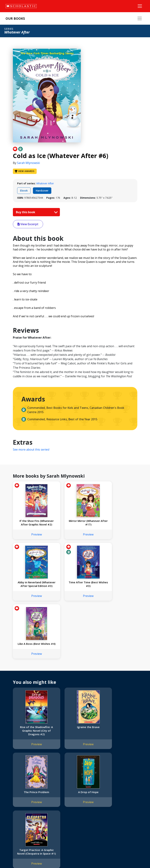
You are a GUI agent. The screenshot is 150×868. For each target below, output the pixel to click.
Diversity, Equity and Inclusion (24, 805)
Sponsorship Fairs (17, 818)
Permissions (56, 796)
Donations (13, 814)
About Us (12, 792)
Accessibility (13, 809)
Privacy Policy (26, 857)
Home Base (92, 792)
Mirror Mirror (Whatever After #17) (75, 523)
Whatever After (45, 183)
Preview (32, 538)
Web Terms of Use (48, 857)
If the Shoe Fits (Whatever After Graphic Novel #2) (32, 524)
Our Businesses (15, 801)
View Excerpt (28, 224)
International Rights (61, 792)
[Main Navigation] (140, 6)
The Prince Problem (118, 673)
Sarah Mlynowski (28, 163)
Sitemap (11, 857)
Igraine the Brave (75, 673)
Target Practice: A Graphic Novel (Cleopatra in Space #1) (75, 741)
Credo (10, 796)
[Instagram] (113, 793)
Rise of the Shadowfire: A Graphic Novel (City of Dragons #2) (32, 676)
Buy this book (36, 212)
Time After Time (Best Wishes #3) (32, 588)
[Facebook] (120, 793)
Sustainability (14, 822)
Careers (11, 827)
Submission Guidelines (19, 831)
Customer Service (122, 798)
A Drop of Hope (32, 738)
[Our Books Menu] (140, 18)
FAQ (52, 801)
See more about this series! (31, 449)
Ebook (24, 191)
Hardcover (42, 191)
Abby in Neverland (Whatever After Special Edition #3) (118, 524)
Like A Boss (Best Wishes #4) (75, 588)
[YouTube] (127, 793)
